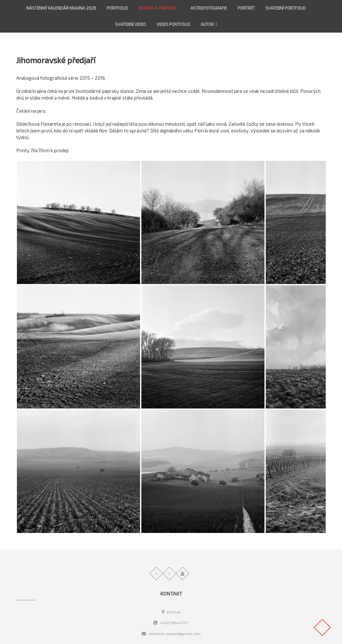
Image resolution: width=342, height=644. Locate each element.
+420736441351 (171, 623)
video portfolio (173, 24)
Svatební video (131, 24)
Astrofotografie (209, 8)
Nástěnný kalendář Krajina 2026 (61, 8)
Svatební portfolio (286, 8)
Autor (207, 24)
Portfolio (117, 8)
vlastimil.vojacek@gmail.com (171, 633)
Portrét (246, 8)
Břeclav (171, 612)
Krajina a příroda (157, 8)
